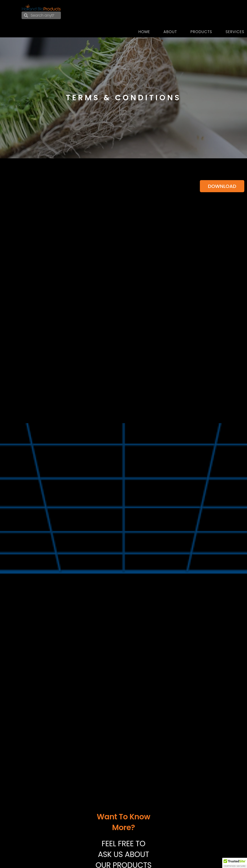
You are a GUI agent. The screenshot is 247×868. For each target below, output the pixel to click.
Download (222, 186)
